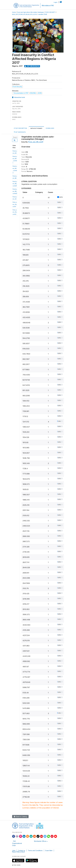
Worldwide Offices (40, 841)
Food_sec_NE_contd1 (15, 184)
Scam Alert (49, 851)
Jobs (14, 851)
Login (55, 2)
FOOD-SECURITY (50, 12)
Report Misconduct (18, 852)
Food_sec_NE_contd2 (15, 191)
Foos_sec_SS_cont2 (15, 212)
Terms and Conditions (35, 851)
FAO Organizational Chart (17, 843)
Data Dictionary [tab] (36, 128)
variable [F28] (43, 14)
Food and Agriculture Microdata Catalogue (30, 12)
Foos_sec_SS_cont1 (15, 204)
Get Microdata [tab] (20, 132)
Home (14, 12)
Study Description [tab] (20, 128)
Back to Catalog (20, 817)
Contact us (22, 851)
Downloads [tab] (50, 128)
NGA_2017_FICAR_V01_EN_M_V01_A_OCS (24, 14)
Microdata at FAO (48, 6)
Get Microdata (32, 66)
